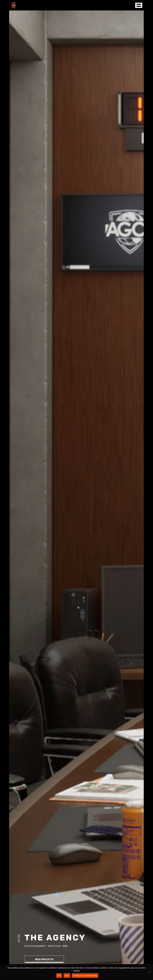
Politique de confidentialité (85, 976)
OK (59, 976)
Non (67, 976)
